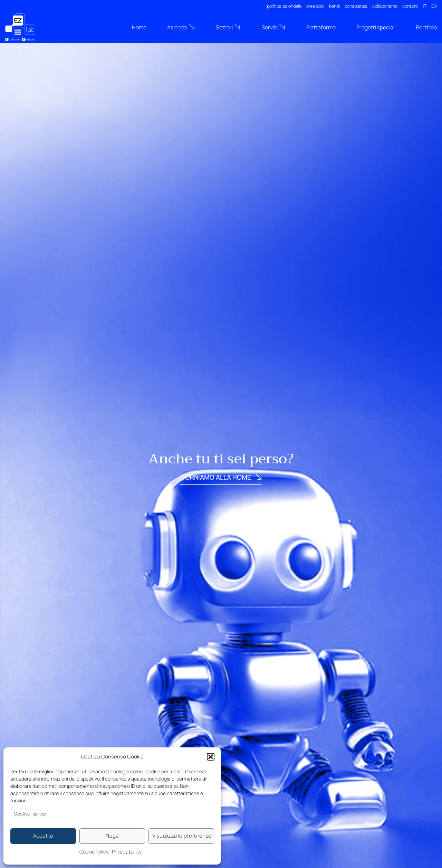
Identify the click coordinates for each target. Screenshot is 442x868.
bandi (334, 6)
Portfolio (426, 27)
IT (425, 6)
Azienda (181, 27)
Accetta (43, 836)
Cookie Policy (94, 852)
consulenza (356, 6)
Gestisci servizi (30, 814)
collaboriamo (385, 6)
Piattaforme (321, 27)
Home (139, 27)
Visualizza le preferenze (182, 836)
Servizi (273, 27)
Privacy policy (127, 852)
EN (434, 6)
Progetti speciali (376, 27)
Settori (228, 27)
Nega (112, 836)
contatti (410, 6)
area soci (315, 6)
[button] (211, 757)
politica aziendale (284, 6)
